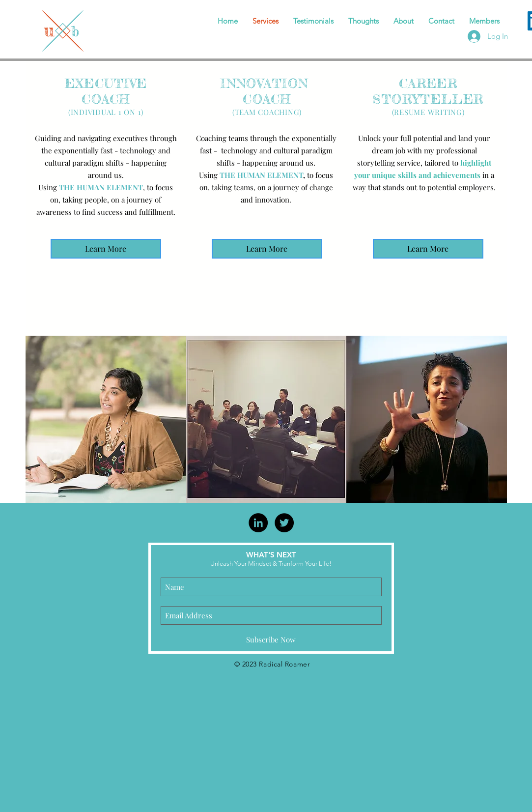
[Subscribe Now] (271, 639)
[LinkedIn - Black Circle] (258, 523)
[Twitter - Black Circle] (284, 523)
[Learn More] (106, 249)
